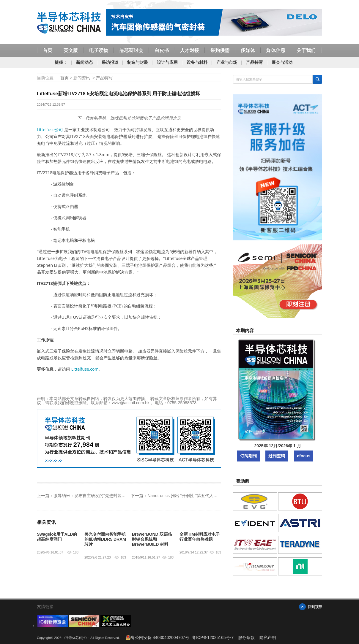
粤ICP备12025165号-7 (213, 637)
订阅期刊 (248, 456)
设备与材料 (197, 62)
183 (76, 552)
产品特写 (254, 62)
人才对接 (190, 50)
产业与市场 (227, 62)
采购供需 (220, 50)
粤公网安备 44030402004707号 (157, 637)
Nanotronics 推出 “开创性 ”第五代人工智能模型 (191, 496)
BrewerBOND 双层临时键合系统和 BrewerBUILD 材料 (152, 539)
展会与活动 (282, 62)
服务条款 (246, 637)
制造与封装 (138, 62)
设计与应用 (167, 62)
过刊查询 (277, 456)
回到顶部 (315, 607)
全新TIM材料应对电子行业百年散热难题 (200, 537)
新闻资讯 (82, 78)
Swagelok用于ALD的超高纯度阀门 (57, 537)
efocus (304, 456)
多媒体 (248, 50)
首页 (48, 50)
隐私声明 (268, 637)
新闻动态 (84, 62)
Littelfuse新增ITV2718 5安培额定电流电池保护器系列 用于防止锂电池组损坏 (118, 94)
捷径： (61, 62)
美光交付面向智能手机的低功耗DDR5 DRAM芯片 (105, 539)
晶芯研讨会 (131, 50)
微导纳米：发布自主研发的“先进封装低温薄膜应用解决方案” (109, 496)
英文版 (71, 50)
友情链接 (45, 607)
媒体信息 (276, 50)
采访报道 (110, 62)
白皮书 (162, 50)
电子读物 (99, 50)
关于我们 (306, 50)
